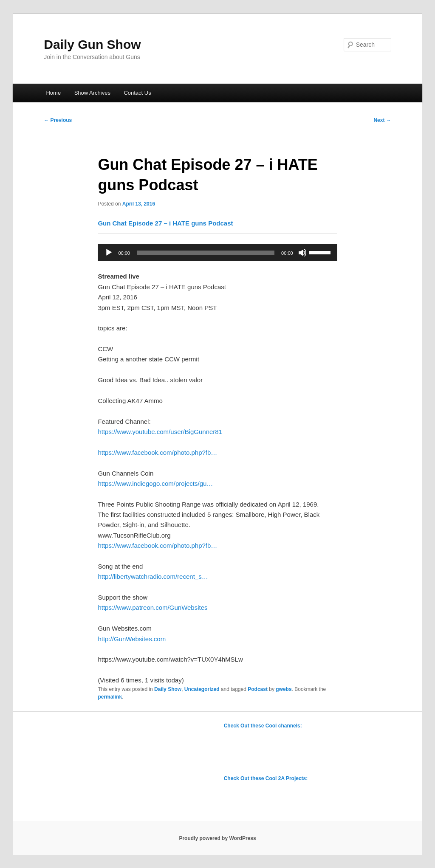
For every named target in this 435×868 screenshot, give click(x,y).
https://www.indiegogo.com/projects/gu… (155, 483)
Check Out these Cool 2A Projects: (266, 778)
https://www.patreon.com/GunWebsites (153, 607)
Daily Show (168, 689)
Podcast (258, 689)
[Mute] (302, 253)
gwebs (284, 689)
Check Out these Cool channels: (263, 726)
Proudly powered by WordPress (217, 838)
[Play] (109, 253)
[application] (217, 253)
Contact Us (137, 93)
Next (382, 120)
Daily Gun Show (92, 44)
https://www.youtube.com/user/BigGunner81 (160, 432)
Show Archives (92, 93)
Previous (58, 120)
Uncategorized (202, 689)
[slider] (206, 253)
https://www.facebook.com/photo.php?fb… (157, 452)
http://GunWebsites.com (132, 639)
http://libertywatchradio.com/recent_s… (153, 576)
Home (53, 93)
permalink (110, 697)
